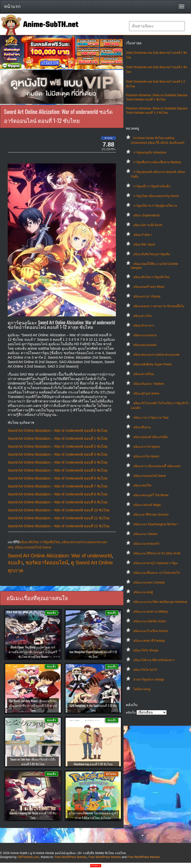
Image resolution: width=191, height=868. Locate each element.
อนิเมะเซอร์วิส (142, 485)
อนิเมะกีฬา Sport (144, 244)
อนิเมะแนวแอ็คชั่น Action (150, 621)
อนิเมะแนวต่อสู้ (143, 592)
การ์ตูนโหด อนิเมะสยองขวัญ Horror (156, 196)
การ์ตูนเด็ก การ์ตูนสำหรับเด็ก (152, 186)
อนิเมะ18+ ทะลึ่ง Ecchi (148, 225)
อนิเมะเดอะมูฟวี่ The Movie (151, 495)
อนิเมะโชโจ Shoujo (146, 650)
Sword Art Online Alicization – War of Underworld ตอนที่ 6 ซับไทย (58, 478)
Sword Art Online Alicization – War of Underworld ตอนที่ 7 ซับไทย (58, 486)
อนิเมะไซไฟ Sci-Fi (145, 670)
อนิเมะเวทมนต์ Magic (147, 505)
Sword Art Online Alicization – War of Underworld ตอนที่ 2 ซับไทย (58, 446)
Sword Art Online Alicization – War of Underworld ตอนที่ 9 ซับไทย (58, 502)
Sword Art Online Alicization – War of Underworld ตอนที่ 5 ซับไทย (58, 470)
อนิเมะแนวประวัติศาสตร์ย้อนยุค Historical (160, 602)
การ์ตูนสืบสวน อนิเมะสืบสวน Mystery (157, 162)
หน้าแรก (12, 6)
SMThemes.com (28, 857)
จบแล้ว (15, 563)
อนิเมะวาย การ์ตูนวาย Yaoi (151, 418)
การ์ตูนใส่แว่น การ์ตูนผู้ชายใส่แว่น (155, 206)
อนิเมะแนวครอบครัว (146, 544)
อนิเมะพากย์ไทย (144, 374)
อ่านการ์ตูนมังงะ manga (149, 679)
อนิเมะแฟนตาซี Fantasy (149, 641)
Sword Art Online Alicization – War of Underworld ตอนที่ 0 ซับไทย (58, 431)
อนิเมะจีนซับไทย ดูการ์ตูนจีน (152, 254)
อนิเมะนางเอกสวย (145, 335)
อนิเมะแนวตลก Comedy (149, 582)
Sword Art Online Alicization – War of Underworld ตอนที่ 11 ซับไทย (59, 518)
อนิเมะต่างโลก (143, 316)
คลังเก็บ (131, 713)
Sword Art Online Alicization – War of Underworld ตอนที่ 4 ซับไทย (58, 462)
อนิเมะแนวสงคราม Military (151, 612)
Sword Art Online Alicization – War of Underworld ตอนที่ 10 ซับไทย (59, 510)
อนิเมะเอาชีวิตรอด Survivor (151, 515)
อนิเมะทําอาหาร (144, 326)
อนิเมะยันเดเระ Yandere (149, 384)
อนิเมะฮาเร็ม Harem (146, 456)
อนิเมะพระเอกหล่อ (145, 345)
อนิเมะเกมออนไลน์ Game (150, 476)
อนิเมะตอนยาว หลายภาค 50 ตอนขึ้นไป (159, 306)
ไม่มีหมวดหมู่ (142, 689)
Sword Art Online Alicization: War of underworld (60, 556)
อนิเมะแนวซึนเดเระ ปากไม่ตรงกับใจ (157, 573)
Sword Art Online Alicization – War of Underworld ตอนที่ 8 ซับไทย (58, 494)
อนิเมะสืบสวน (142, 427)
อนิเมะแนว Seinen (145, 534)
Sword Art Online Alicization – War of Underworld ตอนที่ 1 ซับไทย (58, 438)
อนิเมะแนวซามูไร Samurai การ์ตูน (155, 563)
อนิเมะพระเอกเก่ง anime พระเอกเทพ (156, 355)
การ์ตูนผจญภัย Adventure (150, 152)
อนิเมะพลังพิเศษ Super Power (153, 364)
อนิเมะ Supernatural (146, 215)
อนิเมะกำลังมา (143, 235)
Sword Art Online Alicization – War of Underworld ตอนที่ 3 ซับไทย (58, 454)
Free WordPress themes (71, 857)
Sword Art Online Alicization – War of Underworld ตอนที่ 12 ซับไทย (59, 526)
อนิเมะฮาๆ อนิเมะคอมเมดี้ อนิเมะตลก (157, 466)
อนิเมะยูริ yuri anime (146, 393)
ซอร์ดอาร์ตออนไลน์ (47, 563)
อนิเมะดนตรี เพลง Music (149, 287)
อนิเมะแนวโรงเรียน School (151, 631)
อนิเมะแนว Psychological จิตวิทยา (156, 524)
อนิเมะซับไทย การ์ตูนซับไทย (151, 277)
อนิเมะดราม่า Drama (147, 296)
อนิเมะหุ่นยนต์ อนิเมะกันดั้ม (151, 437)
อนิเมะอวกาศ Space (146, 447)
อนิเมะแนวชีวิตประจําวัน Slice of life (157, 553)
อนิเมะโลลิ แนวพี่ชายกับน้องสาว (154, 660)
